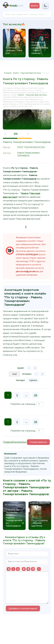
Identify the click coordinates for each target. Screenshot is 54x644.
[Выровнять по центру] (28, 569)
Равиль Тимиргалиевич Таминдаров (27, 142)
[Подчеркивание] (18, 569)
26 (36, 395)
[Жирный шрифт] (9, 569)
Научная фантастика (36, 95)
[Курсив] (13, 569)
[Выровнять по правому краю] (33, 569)
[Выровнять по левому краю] (24, 569)
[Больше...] (39, 569)
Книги (21, 95)
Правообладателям (15, 442)
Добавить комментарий (23, 608)
